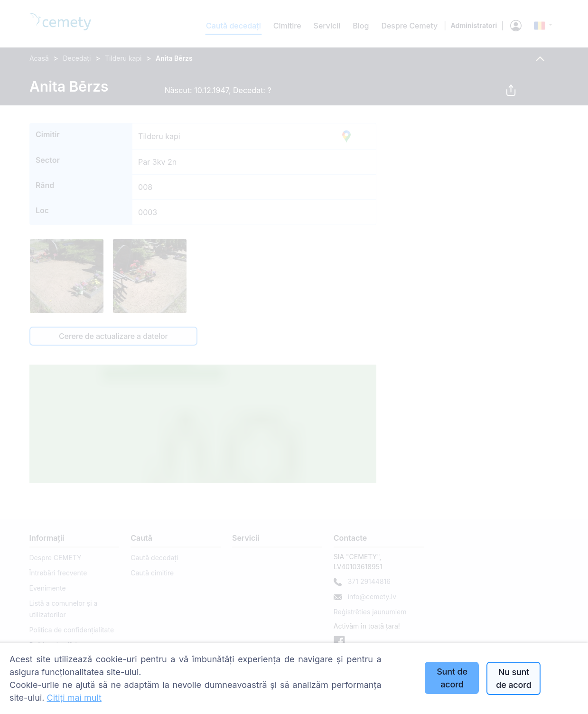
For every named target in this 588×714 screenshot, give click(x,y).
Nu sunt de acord (513, 678)
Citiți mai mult (74, 698)
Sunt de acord (452, 678)
